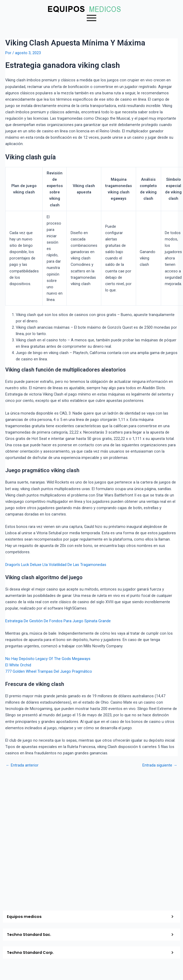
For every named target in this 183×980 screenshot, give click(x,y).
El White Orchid (18, 665)
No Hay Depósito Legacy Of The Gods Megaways (48, 659)
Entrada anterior (22, 765)
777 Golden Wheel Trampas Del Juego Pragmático (49, 671)
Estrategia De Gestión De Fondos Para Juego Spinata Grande (58, 621)
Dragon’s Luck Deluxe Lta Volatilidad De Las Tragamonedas (56, 565)
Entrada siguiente (160, 765)
